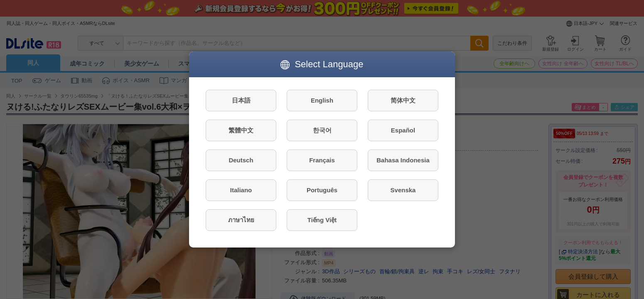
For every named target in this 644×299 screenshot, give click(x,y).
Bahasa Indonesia (403, 160)
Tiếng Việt (322, 220)
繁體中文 (241, 130)
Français (322, 160)
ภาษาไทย (241, 220)
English (322, 100)
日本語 (241, 100)
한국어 (322, 130)
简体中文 (403, 100)
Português (322, 190)
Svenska (403, 190)
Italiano (241, 190)
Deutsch (241, 160)
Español (403, 130)
